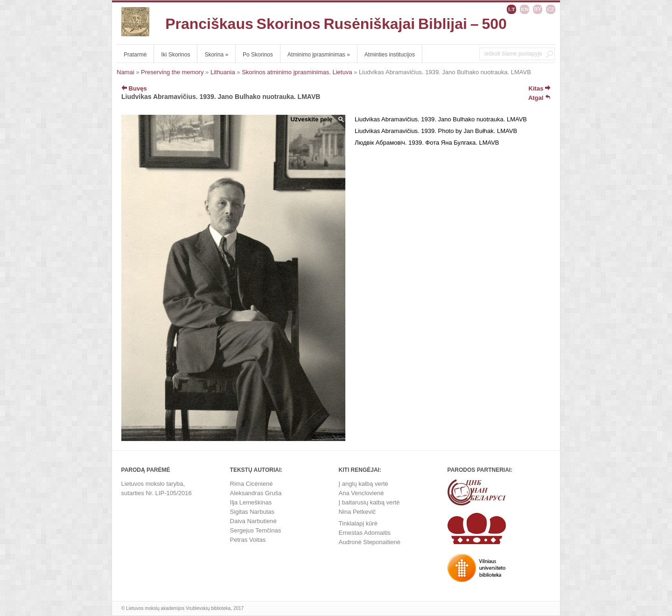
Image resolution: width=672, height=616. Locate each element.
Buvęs (134, 88)
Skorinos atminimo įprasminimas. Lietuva (297, 72)
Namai (126, 72)
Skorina (216, 55)
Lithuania (223, 72)
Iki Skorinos (175, 55)
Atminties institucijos (390, 55)
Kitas (540, 88)
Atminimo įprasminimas (319, 55)
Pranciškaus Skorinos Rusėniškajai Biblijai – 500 (336, 24)
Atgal (539, 98)
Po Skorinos (258, 55)
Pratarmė (135, 55)
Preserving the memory (172, 72)
